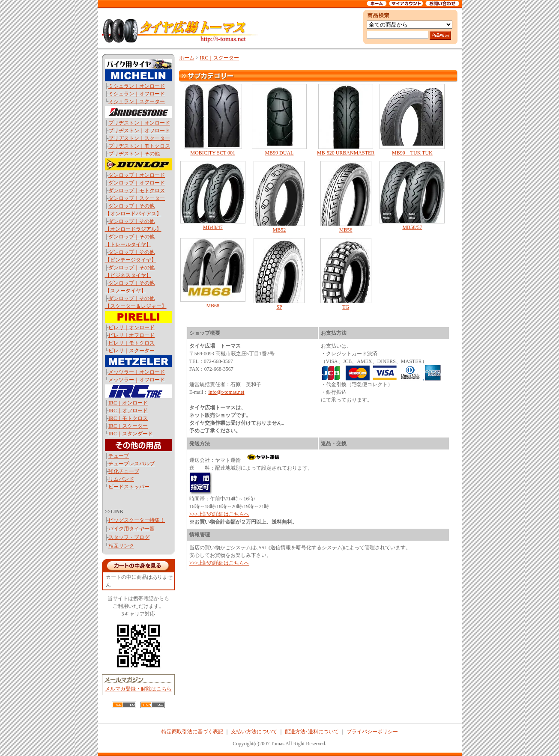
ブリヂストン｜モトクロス (139, 146)
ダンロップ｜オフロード (137, 183)
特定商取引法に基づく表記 (192, 732)
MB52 (279, 197)
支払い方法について (254, 732)
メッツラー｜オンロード (137, 372)
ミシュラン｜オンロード (137, 86)
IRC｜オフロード (128, 411)
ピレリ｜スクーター (132, 351)
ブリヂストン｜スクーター (139, 138)
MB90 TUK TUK (412, 120)
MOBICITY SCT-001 (213, 120)
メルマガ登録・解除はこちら (138, 689)
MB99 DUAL (279, 120)
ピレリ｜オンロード (132, 327)
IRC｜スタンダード (131, 434)
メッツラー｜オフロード (137, 380)
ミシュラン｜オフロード (137, 94)
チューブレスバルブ (132, 464)
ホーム (187, 58)
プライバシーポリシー (372, 732)
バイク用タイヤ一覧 (132, 529)
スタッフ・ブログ (129, 537)
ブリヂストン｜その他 (134, 154)
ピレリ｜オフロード (132, 335)
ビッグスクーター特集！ (137, 520)
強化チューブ (124, 471)
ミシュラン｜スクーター (137, 101)
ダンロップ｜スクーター (137, 198)
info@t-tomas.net (226, 392)
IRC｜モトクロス (128, 418)
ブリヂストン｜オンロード (139, 123)
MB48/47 (213, 196)
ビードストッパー (129, 487)
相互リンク (121, 546)
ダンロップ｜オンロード (137, 175)
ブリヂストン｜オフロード (139, 131)
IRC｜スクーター (128, 426)
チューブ (119, 456)
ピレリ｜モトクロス (132, 343)
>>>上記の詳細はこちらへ (219, 514)
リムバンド (121, 479)
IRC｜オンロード (128, 403)
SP (279, 274)
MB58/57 (412, 196)
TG (346, 274)
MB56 (346, 197)
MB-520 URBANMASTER (346, 120)
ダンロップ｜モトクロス (137, 190)
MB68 (213, 273)
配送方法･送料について (312, 732)
